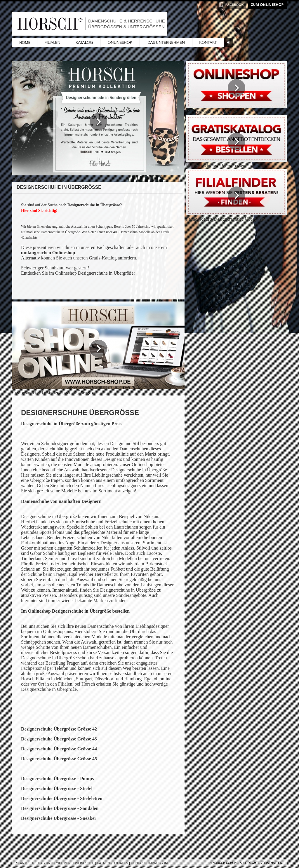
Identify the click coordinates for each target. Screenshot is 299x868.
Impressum (158, 863)
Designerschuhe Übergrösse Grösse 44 (59, 749)
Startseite (26, 863)
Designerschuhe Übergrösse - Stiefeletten (62, 798)
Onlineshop (84, 863)
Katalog (104, 863)
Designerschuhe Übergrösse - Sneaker (59, 818)
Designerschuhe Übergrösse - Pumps (57, 779)
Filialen (121, 863)
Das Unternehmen (54, 863)
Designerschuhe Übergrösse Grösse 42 (59, 729)
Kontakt (138, 863)
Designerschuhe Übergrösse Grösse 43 (59, 739)
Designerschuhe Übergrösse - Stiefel (57, 788)
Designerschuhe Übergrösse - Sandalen (60, 808)
